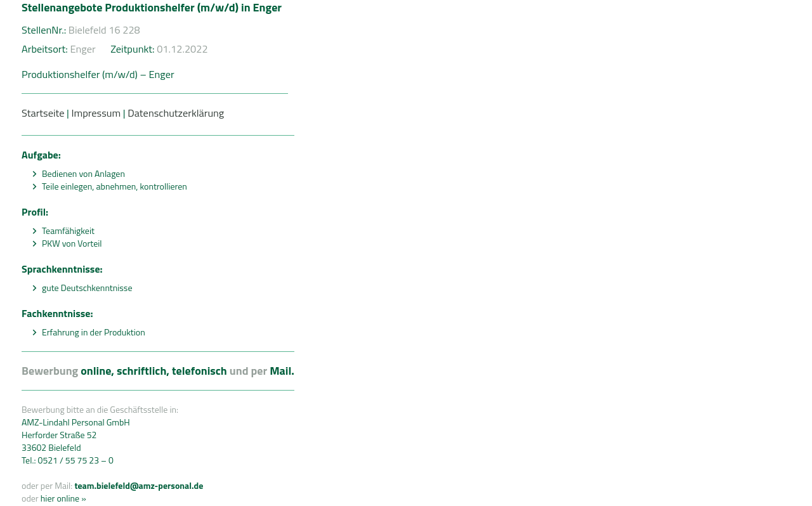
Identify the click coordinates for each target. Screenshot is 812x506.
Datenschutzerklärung (176, 113)
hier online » (62, 498)
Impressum (96, 113)
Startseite (43, 113)
